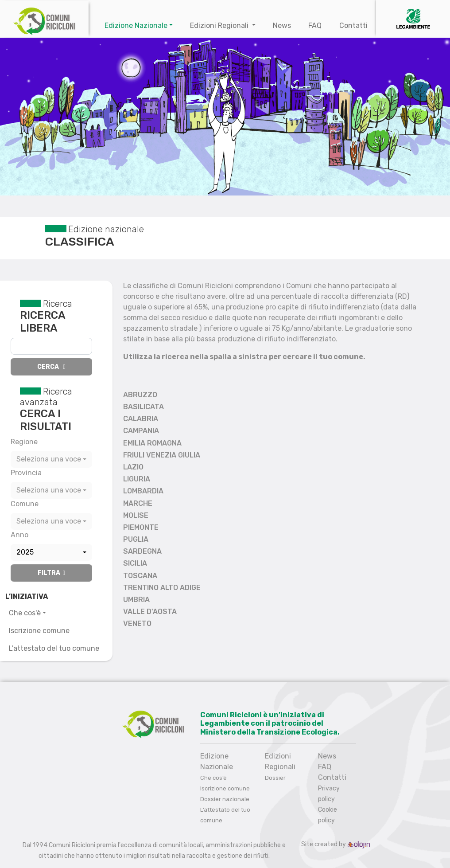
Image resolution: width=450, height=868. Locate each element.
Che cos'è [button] (25, 613)
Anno (19, 535)
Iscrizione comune (39, 631)
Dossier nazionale (225, 799)
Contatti (353, 25)
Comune (25, 504)
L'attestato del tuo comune (54, 648)
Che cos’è (213, 778)
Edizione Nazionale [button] (136, 25)
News (282, 25)
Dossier (275, 778)
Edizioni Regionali (220, 25)
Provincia (26, 473)
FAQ (315, 25)
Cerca (51, 367)
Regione (24, 442)
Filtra (51, 573)
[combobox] (51, 459)
